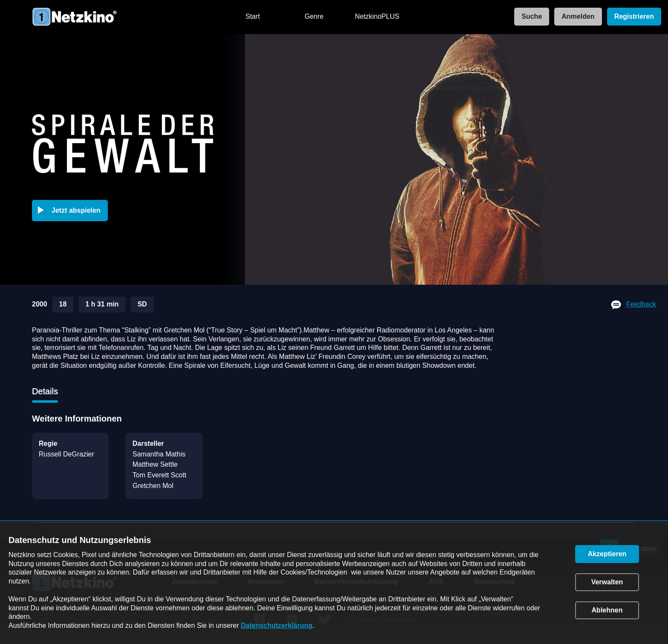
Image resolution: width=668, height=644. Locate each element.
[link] (529, 17)
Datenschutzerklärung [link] (276, 625)
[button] (72, 211)
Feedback (641, 304)
